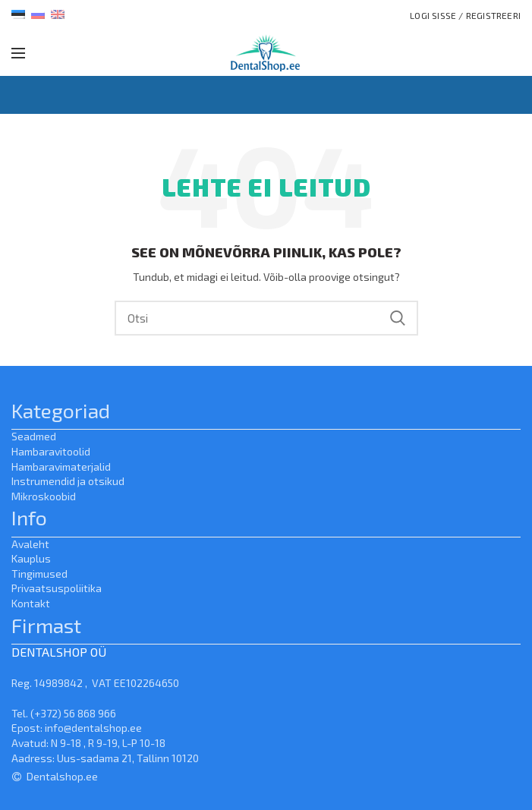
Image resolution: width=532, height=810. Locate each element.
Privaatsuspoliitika (57, 588)
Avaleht (30, 544)
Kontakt (31, 603)
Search (398, 318)
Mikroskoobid (44, 496)
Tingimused (39, 574)
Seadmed (34, 436)
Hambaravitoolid (51, 451)
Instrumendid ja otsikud (68, 481)
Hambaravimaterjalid (61, 466)
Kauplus (31, 558)
